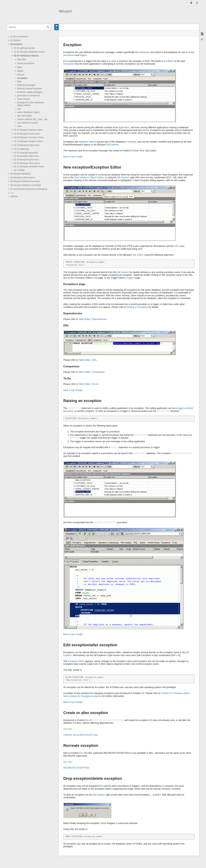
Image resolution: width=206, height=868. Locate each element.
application (124, 127)
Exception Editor (76, 661)
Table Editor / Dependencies (93, 319)
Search (48, 27)
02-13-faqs (19, 170)
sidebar (14, 196)
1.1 (12, 193)
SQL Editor (138, 255)
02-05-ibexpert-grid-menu (26, 160)
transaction (69, 64)
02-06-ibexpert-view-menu (27, 163)
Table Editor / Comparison (91, 372)
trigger (20, 71)
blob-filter (22, 59)
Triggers (130, 278)
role (19, 109)
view (19, 126)
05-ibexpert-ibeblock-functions (25, 181)
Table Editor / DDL (88, 360)
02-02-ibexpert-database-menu (29, 52)
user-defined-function (28, 123)
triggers (83, 55)
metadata (132, 142)
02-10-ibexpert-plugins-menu (28, 141)
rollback (170, 61)
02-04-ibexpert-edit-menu (26, 156)
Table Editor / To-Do (88, 384)
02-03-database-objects (26, 56)
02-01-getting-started (24, 48)
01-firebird (15, 40)
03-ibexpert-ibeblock (20, 174)
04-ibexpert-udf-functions (23, 178)
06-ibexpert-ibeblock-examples (26, 185)
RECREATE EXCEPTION (76, 768)
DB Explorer (113, 145)
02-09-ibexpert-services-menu (29, 137)
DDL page (179, 246)
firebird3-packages (26, 85)
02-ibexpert (16, 44)
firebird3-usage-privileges (30, 92)
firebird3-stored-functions (30, 89)
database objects (87, 142)
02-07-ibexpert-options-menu (28, 130)
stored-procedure (26, 63)
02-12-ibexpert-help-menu (27, 145)
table (19, 67)
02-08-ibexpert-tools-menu (27, 134)
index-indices (24, 99)
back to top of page (73, 157)
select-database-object (28, 112)
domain (21, 75)
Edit (95, 278)
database (145, 52)
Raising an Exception (137, 307)
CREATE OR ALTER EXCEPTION (80, 735)
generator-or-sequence (28, 95)
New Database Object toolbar (89, 177)
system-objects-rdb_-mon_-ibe (32, 119)
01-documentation (19, 36)
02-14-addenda (21, 149)
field (19, 81)
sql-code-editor (25, 116)
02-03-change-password (26, 153)
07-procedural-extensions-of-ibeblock (29, 189)
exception (22, 78)
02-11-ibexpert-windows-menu (29, 166)
